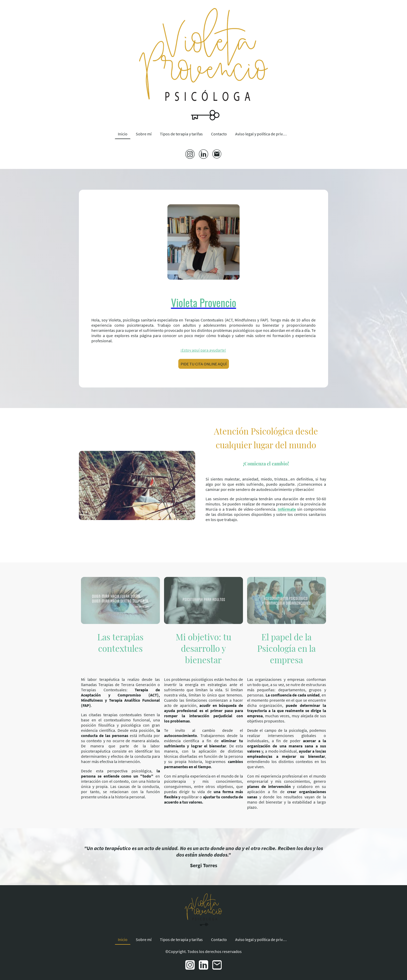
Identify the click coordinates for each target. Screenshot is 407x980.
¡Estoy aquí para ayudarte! (203, 350)
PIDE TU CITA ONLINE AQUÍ (204, 364)
